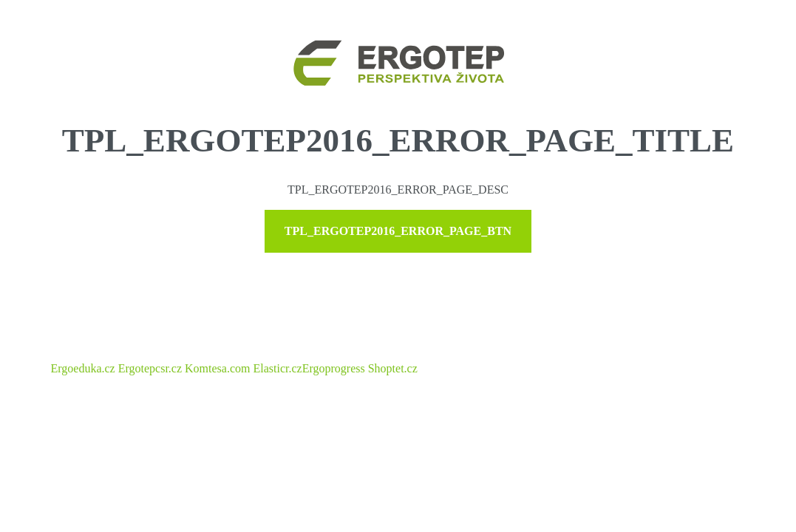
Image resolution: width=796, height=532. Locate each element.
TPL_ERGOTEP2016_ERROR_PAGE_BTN (398, 231)
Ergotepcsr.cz (150, 368)
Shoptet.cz (393, 368)
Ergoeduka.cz (83, 368)
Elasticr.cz (277, 368)
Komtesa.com (217, 368)
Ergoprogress (334, 368)
